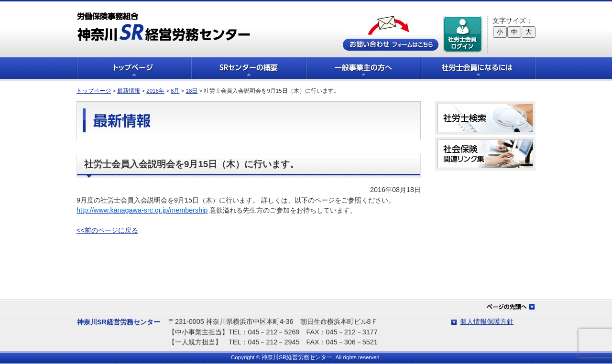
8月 (175, 91)
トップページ (134, 68)
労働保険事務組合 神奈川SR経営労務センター (164, 27)
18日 (192, 91)
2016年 (155, 91)
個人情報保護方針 (487, 321)
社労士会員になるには (478, 68)
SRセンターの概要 (249, 68)
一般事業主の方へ (363, 68)
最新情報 (129, 91)
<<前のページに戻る (107, 230)
